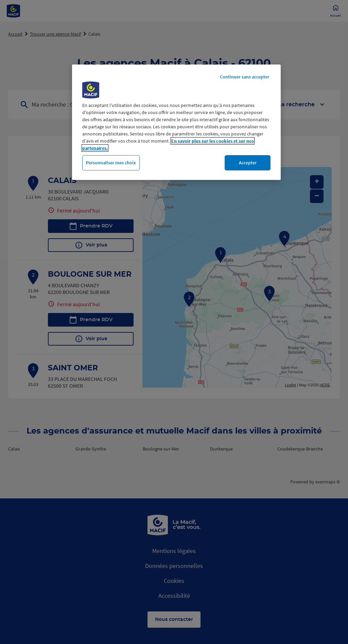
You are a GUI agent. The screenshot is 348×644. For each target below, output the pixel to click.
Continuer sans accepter (245, 77)
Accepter (248, 163)
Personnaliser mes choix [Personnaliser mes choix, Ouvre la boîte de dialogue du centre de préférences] (111, 163)
